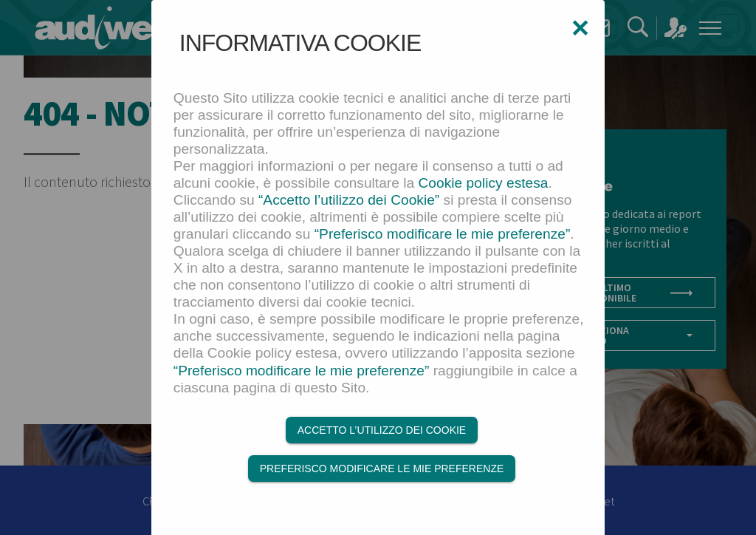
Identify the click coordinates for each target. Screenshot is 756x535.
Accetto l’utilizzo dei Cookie (382, 430)
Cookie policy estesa (484, 183)
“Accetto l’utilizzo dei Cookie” (349, 200)
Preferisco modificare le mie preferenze (382, 468)
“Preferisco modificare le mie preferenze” (443, 234)
